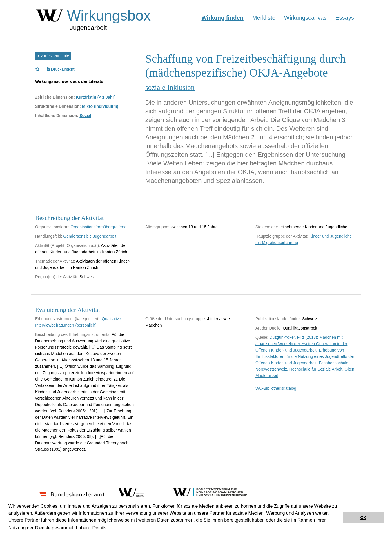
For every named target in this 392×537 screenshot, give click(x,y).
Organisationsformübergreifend (98, 227)
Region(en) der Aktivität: (57, 277)
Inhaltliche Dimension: (57, 116)
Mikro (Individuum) (100, 106)
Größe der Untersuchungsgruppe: (176, 319)
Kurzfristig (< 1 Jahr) (96, 97)
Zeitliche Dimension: (55, 97)
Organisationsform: (52, 227)
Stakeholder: (267, 227)
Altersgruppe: (157, 227)
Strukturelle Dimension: (58, 106)
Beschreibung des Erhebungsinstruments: (73, 334)
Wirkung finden (222, 18)
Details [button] (99, 528)
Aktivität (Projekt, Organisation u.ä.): (68, 245)
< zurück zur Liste (53, 56)
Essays (345, 18)
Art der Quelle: (268, 328)
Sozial (85, 116)
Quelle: (262, 337)
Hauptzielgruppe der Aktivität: (282, 236)
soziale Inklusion (170, 87)
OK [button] (363, 518)
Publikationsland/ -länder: (278, 319)
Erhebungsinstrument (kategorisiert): (68, 319)
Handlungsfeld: (49, 236)
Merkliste (264, 18)
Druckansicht (61, 69)
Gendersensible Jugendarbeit (90, 236)
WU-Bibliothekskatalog (276, 388)
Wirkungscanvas (305, 18)
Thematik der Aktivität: (55, 261)
